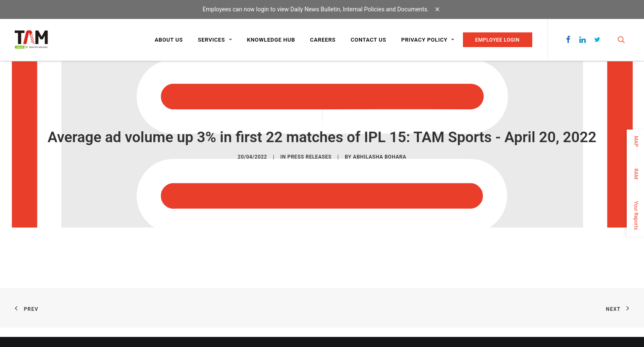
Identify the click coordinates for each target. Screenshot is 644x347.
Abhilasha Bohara (380, 157)
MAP (636, 141)
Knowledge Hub (271, 40)
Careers (323, 40)
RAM (636, 174)
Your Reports (636, 215)
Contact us (369, 40)
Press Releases (309, 157)
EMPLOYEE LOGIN (497, 40)
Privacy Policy (428, 40)
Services (215, 40)
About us (169, 40)
